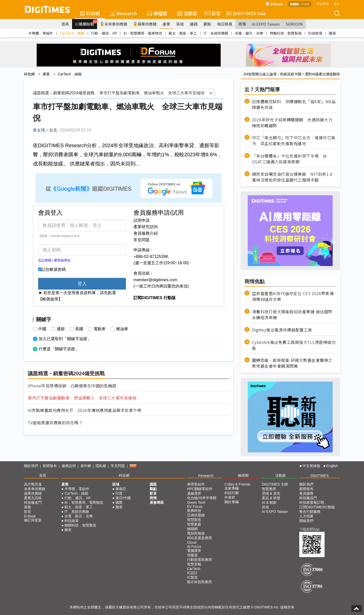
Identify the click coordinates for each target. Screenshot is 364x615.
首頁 (65, 24)
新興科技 (194, 511)
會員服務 (306, 493)
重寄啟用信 (62, 260)
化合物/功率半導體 (202, 498)
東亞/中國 (123, 498)
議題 (194, 24)
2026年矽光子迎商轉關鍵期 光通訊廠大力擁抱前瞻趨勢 (292, 123)
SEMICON (294, 24)
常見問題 (142, 240)
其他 (265, 507)
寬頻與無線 (196, 533)
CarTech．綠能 (72, 33)
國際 (119, 502)
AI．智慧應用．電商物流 (143, 33)
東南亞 (121, 489)
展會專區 (157, 502)
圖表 (332, 33)
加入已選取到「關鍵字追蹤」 (65, 339)
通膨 (61, 329)
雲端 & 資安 (271, 493)
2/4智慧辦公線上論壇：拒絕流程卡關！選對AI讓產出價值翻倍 (292, 74)
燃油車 (122, 329)
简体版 (305, 4)
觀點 (207, 24)
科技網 (90, 13)
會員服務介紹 (146, 233)
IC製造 (192, 577)
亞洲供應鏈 (196, 515)
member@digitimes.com (155, 280)
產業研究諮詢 (146, 227)
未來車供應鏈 (114, 24)
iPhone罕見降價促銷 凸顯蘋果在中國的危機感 (72, 386)
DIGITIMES (320, 476)
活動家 (187, 13)
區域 (180, 24)
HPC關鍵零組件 (200, 489)
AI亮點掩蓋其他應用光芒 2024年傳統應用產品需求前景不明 (85, 410)
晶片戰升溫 (33, 484)
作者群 (230, 497)
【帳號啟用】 (50, 299)
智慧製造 (194, 520)
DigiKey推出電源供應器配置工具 (282, 330)
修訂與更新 (33, 520)
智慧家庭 (194, 524)
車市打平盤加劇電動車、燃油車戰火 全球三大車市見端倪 (82, 398)
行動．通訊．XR (104, 33)
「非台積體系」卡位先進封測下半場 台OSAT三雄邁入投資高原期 (290, 159)
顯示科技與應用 (199, 582)
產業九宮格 (33, 498)
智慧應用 (269, 489)
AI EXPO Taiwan (266, 24)
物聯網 (192, 529)
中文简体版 (311, 466)
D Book (274, 4)
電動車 (100, 329)
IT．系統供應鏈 (216, 33)
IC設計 (192, 573)
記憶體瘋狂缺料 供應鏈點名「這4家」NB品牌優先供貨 (294, 104)
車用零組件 (196, 484)
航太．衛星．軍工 (183, 33)
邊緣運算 (194, 493)
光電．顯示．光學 (249, 33)
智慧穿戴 (194, 564)
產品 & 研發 (271, 498)
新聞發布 (50, 466)
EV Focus (195, 507)
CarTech (194, 569)
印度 (119, 493)
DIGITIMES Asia (246, 13)
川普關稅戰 (86, 23)
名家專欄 (232, 488)
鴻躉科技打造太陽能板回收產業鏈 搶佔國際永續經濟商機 (292, 315)
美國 (79, 329)
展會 (28, 507)
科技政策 (315, 33)
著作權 (86, 466)
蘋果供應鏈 (145, 24)
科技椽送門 (33, 502)
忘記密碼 (45, 260)
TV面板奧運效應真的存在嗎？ (55, 423)
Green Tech (196, 502)
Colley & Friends (237, 484)
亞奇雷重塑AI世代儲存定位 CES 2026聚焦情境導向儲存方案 (293, 296)
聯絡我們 (306, 521)
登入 (337, 4)
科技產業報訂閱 (312, 502)
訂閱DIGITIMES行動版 (317, 507)
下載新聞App (310, 529)
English (332, 466)
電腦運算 (194, 551)
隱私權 (101, 466)
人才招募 (306, 516)
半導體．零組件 (41, 33)
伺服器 (192, 555)
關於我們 (31, 466)
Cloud (192, 542)
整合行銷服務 (310, 512)
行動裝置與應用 (199, 560)
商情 (242, 24)
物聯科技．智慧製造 (286, 33)
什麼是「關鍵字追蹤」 (59, 349)
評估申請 (323, 4)
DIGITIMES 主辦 (275, 484)
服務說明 (69, 466)
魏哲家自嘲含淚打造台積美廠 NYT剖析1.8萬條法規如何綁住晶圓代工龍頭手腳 (292, 177)
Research (123, 13)
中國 (42, 329)
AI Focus (194, 546)
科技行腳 (232, 493)
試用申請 (142, 220)
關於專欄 (232, 502)
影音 (212, 13)
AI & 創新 (269, 502)
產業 (166, 24)
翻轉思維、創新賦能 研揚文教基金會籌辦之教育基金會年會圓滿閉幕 (292, 363)
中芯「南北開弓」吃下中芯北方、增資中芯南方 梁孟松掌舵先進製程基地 (294, 141)
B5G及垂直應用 (199, 538)
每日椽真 (225, 24)
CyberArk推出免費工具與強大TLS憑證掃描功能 (294, 345)
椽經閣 (157, 13)
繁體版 (294, 4)
